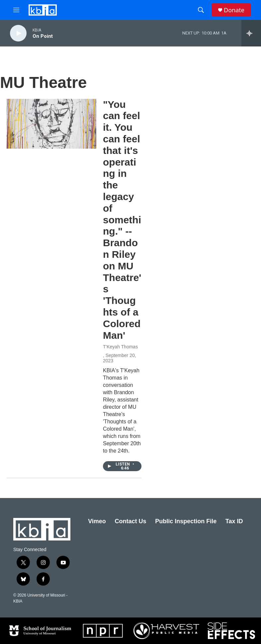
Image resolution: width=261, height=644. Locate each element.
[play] (18, 33)
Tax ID (234, 521)
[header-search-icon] (201, 10)
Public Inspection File (186, 521)
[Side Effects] (231, 631)
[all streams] (251, 33)
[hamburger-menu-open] (16, 10)
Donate (234, 10)
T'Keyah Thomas (120, 347)
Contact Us (130, 521)
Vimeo (97, 521)
